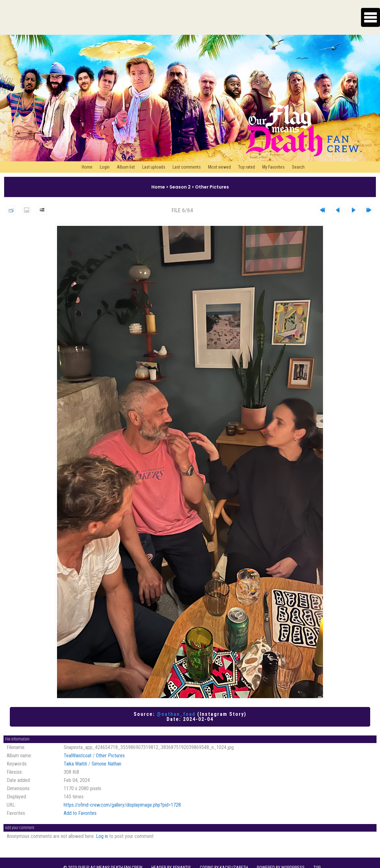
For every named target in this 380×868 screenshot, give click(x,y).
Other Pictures (212, 187)
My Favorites (273, 167)
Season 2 (180, 187)
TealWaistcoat (78, 756)
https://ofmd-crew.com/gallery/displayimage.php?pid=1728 (122, 805)
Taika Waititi (75, 764)
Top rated (247, 167)
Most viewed (219, 167)
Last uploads (154, 167)
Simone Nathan (106, 764)
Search (298, 167)
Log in (102, 836)
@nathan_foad (176, 714)
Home (87, 167)
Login (105, 167)
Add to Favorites (80, 813)
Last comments (187, 167)
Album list (126, 167)
